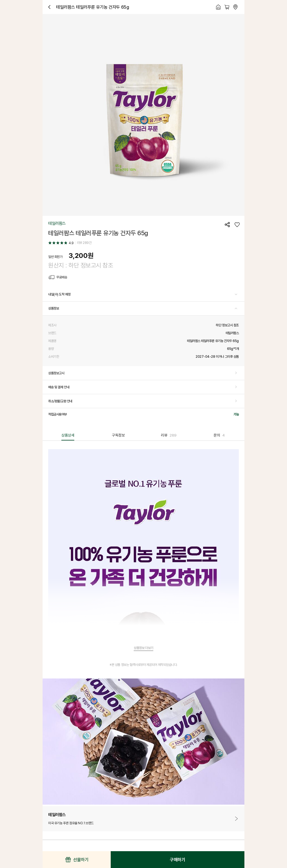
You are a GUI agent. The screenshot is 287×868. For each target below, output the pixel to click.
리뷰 (169, 435)
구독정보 (118, 435)
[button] (143, 295)
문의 (219, 435)
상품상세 (68, 435)
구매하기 (177, 860)
